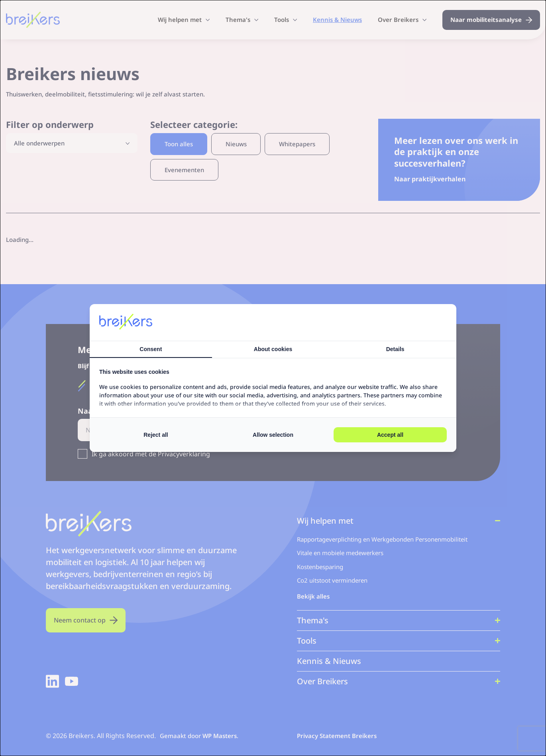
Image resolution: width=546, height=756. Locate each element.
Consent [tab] (151, 349)
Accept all (390, 435)
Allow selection (273, 435)
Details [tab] (395, 349)
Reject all (156, 435)
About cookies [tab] (273, 349)
